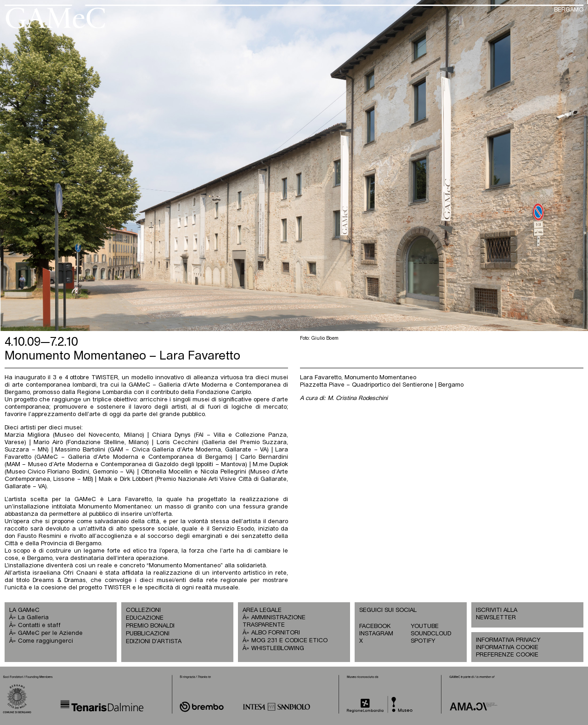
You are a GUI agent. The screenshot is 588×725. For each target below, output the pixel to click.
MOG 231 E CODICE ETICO (289, 641)
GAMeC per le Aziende (50, 633)
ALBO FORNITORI (276, 633)
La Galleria (33, 618)
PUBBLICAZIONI (148, 634)
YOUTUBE (425, 626)
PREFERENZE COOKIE (507, 655)
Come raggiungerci (45, 641)
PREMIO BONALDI (150, 626)
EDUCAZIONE (145, 618)
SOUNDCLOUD (431, 634)
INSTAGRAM (376, 634)
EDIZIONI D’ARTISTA (154, 642)
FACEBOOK (375, 626)
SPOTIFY (423, 641)
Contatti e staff (39, 625)
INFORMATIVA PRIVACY (508, 640)
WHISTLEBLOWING (278, 648)
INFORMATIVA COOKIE (507, 648)
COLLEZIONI (143, 610)
